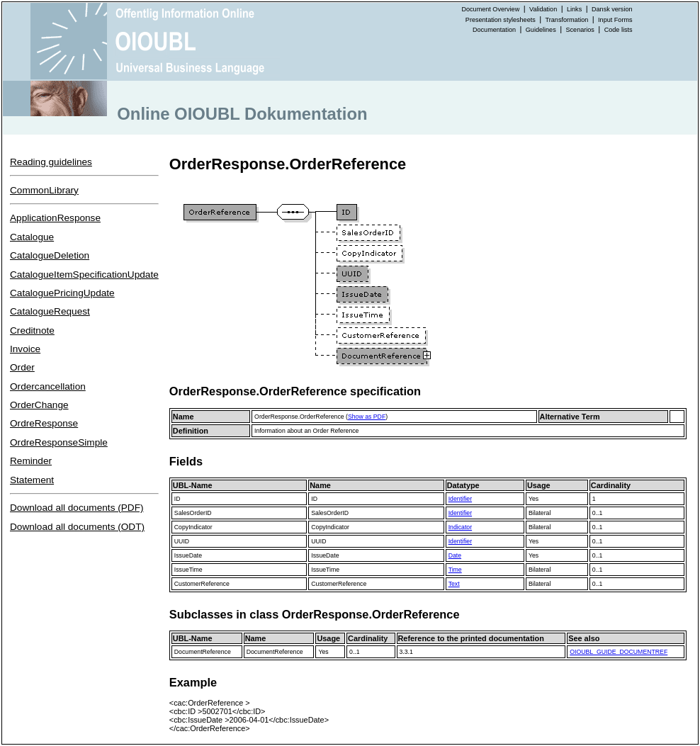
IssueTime (188, 570)
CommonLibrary (44, 190)
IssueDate (188, 555)
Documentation (494, 30)
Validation (543, 9)
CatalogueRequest (50, 311)
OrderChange (39, 405)
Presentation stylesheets (501, 20)
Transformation (567, 20)
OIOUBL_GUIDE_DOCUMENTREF (619, 652)
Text (454, 584)
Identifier (460, 499)
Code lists (619, 30)
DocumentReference (203, 652)
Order (22, 367)
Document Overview (490, 9)
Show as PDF (367, 417)
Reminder (31, 461)
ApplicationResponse (55, 218)
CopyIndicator (193, 527)
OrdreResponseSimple (59, 442)
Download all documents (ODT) (77, 527)
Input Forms (615, 20)
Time (455, 570)
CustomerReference (202, 584)
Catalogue (32, 237)
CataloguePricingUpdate (62, 293)
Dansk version (612, 9)
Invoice (25, 349)
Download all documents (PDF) (77, 508)
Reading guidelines (51, 162)
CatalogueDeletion (50, 255)
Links (574, 9)
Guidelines (541, 30)
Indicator (460, 527)
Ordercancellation (48, 386)
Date (455, 555)
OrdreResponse (44, 423)
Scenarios (580, 30)
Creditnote (32, 330)
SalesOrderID (193, 513)
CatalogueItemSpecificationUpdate (84, 275)
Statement (32, 480)
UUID (182, 541)
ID (177, 499)
